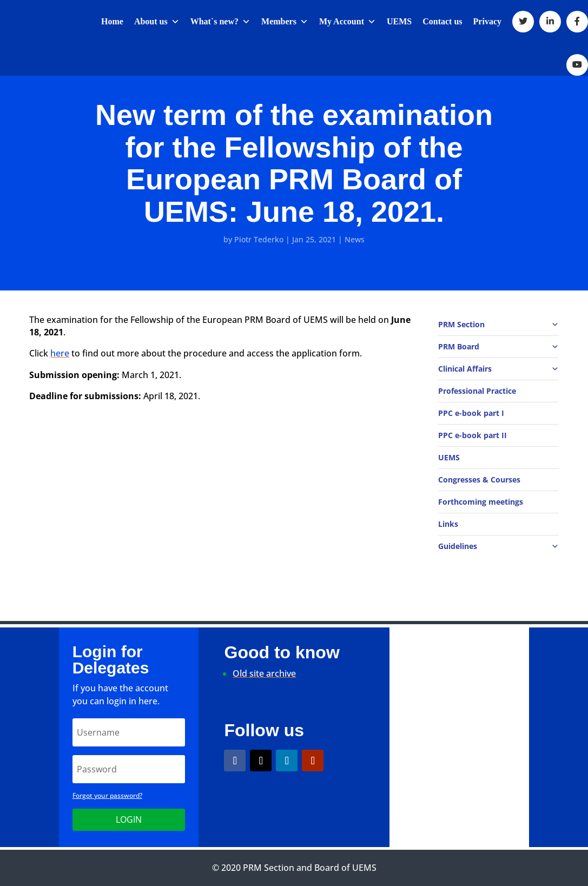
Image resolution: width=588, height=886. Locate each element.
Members (285, 21)
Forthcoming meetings (481, 502)
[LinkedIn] (550, 22)
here (60, 353)
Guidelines (498, 546)
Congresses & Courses (479, 480)
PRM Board (498, 347)
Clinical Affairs (498, 369)
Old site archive (264, 673)
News (355, 239)
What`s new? (220, 21)
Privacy (487, 21)
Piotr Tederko (259, 239)
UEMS (399, 21)
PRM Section (498, 325)
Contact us (442, 21)
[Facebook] (577, 22)
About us (157, 21)
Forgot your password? (107, 795)
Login (129, 819)
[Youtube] (577, 65)
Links (448, 524)
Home (112, 21)
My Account (348, 21)
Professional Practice (477, 391)
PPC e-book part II (473, 435)
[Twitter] (523, 22)
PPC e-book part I (471, 413)
